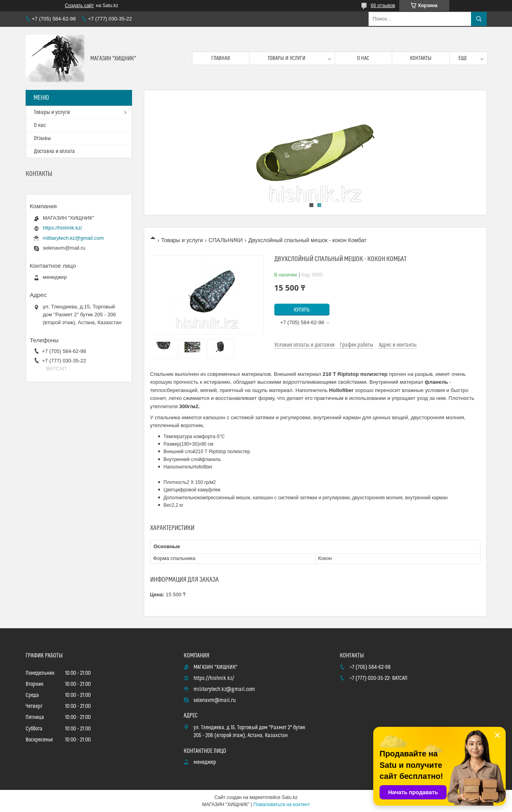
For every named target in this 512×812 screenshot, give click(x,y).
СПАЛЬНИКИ (226, 240)
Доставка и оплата (54, 151)
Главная (221, 58)
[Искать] (479, 19)
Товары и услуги (287, 58)
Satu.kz (290, 797)
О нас (363, 58)
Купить (302, 310)
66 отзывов (383, 6)
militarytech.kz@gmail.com (74, 238)
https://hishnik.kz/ (63, 228)
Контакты (421, 58)
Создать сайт (80, 6)
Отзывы (42, 138)
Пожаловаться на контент (282, 805)
